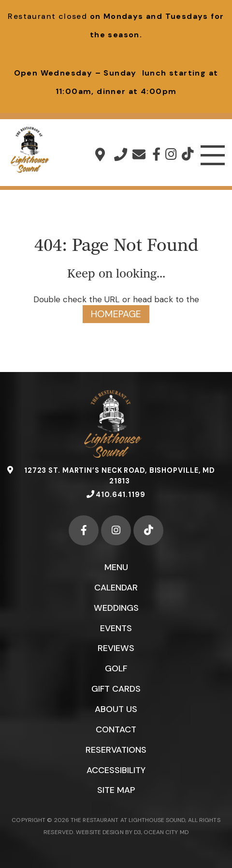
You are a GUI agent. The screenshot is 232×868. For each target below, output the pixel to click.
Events (116, 628)
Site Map (116, 791)
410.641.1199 (121, 154)
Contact (116, 730)
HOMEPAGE (116, 314)
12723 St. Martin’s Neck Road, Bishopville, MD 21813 (100, 154)
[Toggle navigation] (213, 155)
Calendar (116, 588)
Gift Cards (116, 689)
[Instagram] (171, 154)
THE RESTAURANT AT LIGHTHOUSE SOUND (128, 821)
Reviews (116, 649)
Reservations (116, 750)
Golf (116, 669)
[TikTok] (188, 154)
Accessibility (116, 771)
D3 (137, 833)
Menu (116, 567)
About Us (116, 710)
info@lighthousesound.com (139, 154)
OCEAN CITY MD (166, 833)
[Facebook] (156, 154)
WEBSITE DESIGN (99, 833)
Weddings (116, 608)
